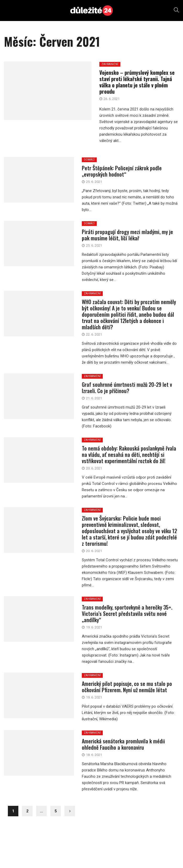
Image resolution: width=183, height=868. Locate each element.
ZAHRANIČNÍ (92, 293)
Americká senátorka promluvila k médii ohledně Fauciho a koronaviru (123, 744)
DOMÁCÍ (89, 160)
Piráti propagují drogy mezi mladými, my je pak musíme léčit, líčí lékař (127, 235)
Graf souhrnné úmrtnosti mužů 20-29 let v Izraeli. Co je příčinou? (127, 388)
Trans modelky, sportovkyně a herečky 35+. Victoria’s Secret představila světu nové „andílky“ (127, 613)
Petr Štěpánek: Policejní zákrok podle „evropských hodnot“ (122, 171)
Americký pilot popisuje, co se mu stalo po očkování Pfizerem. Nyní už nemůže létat (127, 687)
